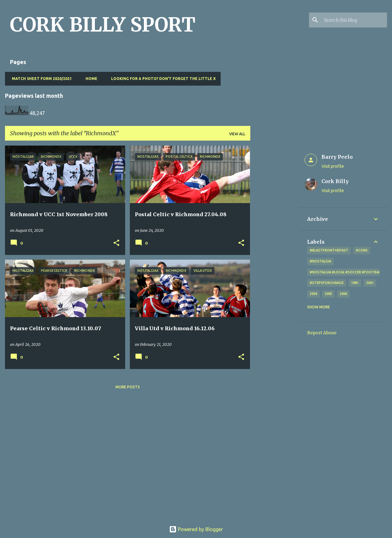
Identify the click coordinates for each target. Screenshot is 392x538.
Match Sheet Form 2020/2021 (40, 79)
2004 (313, 294)
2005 (328, 294)
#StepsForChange (327, 283)
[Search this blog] (354, 20)
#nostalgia (320, 261)
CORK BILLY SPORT (103, 25)
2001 (370, 283)
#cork (362, 250)
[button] (116, 243)
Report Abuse (322, 333)
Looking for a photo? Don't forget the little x (162, 79)
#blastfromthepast (329, 250)
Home (90, 79)
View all (237, 134)
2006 (343, 294)
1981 (355, 283)
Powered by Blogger (196, 529)
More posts (128, 387)
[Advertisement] (275, 239)
